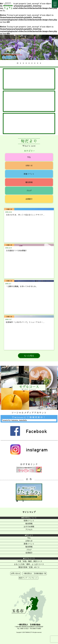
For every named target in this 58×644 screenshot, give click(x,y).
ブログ (29, 191)
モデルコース (30, 558)
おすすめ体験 (29, 527)
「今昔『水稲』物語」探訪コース (29, 561)
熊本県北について (30, 518)
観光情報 (29, 182)
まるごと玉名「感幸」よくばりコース (29, 564)
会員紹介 (29, 199)
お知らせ (29, 165)
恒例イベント (29, 521)
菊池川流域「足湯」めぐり (29, 567)
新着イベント (29, 174)
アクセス (29, 530)
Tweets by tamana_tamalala (14, 420)
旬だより (30, 535)
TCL (29, 157)
